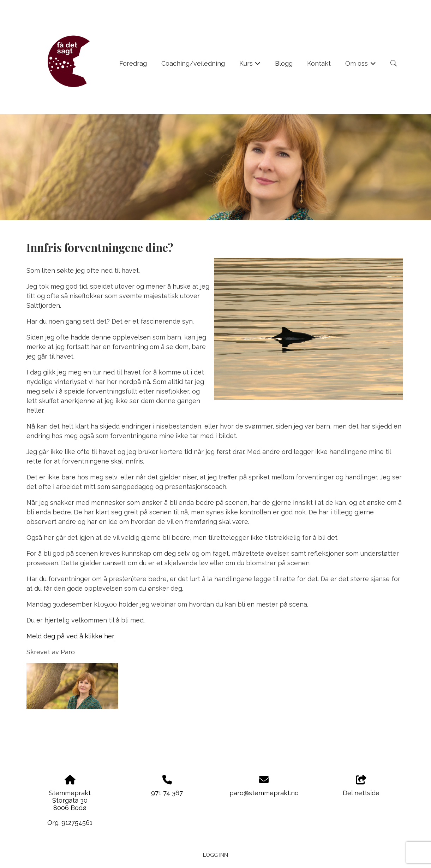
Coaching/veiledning (193, 63)
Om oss (361, 66)
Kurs (250, 66)
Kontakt (319, 63)
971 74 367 (167, 793)
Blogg (284, 63)
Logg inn (215, 855)
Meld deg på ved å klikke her (70, 636)
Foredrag (133, 63)
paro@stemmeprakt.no (264, 793)
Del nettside (361, 786)
